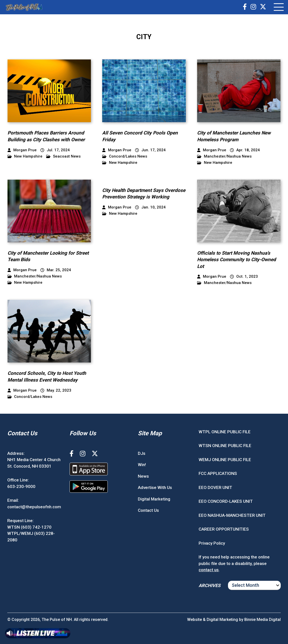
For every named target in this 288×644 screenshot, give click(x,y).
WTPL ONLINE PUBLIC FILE (225, 432)
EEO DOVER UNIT (215, 487)
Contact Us (148, 510)
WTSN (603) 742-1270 (29, 527)
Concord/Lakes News (125, 156)
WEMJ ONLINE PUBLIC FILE (225, 460)
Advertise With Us (155, 487)
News (143, 476)
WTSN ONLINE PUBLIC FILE (225, 446)
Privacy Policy (212, 543)
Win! (142, 465)
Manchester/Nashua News (224, 156)
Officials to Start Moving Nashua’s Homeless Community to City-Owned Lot (237, 260)
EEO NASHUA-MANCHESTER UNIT (232, 515)
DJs (142, 453)
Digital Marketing (154, 499)
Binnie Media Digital (263, 620)
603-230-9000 (21, 486)
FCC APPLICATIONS (218, 473)
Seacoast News (63, 156)
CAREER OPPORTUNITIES (224, 529)
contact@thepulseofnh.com (34, 507)
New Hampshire (25, 156)
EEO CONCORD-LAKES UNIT (226, 501)
